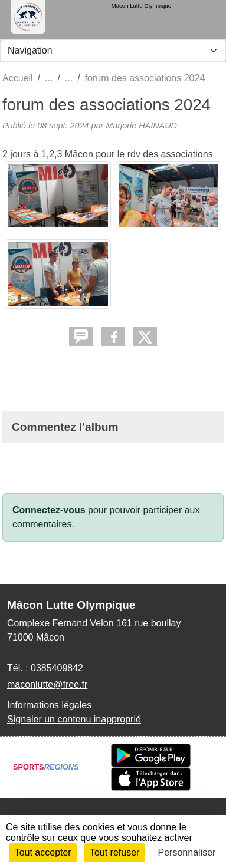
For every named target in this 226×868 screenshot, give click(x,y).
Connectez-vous (49, 510)
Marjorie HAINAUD (141, 126)
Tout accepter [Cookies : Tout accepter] (43, 852)
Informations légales (49, 705)
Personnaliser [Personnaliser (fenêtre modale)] (187, 852)
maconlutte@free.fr (47, 684)
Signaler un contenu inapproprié (74, 719)
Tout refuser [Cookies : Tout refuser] (114, 852)
